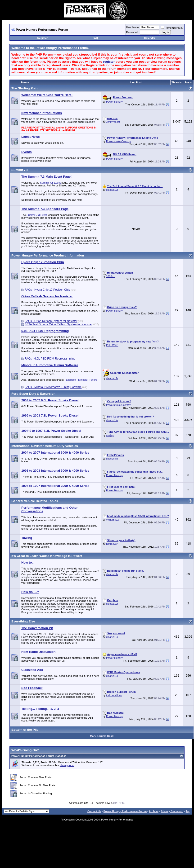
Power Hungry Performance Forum (125, 811)
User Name (133, 27)
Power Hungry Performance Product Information (48, 255)
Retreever (112, 544)
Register (43, 38)
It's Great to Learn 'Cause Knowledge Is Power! (47, 556)
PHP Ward (112, 345)
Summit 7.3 (20, 170)
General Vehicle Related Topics (35, 501)
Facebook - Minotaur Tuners (81, 380)
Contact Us (94, 811)
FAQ (95, 38)
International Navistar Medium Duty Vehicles (45, 446)
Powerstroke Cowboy (118, 141)
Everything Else (23, 621)
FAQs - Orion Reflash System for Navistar (51, 321)
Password (132, 32)
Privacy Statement (172, 811)
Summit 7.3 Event (50, 183)
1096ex (110, 276)
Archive (153, 811)
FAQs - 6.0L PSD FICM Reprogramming (50, 359)
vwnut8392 (112, 520)
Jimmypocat (113, 122)
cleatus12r (112, 190)
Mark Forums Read (102, 736)
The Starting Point (25, 88)
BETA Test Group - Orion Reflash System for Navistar (58, 324)
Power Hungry (114, 102)
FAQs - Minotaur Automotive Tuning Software (53, 387)
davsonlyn (112, 459)
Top (188, 811)
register (109, 62)
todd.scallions (114, 695)
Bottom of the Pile (25, 730)
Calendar (150, 38)
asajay (110, 435)
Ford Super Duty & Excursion (33, 394)
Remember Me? (172, 28)
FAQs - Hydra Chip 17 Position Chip (47, 290)
